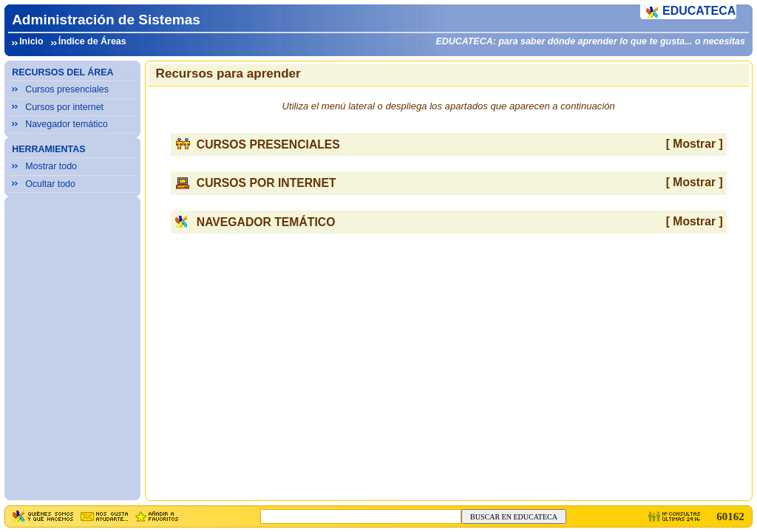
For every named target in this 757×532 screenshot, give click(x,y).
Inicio (31, 41)
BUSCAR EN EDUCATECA (514, 517)
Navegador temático (66, 124)
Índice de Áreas (92, 41)
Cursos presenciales (67, 89)
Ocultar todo (50, 184)
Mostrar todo (51, 166)
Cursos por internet (64, 107)
